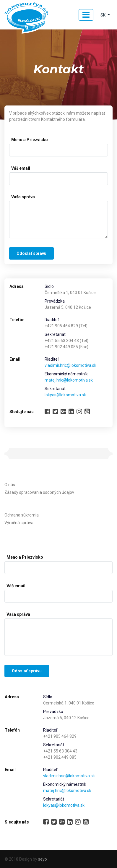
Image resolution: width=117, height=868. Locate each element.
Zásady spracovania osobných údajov (39, 492)
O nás (10, 485)
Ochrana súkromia (22, 515)
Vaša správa (23, 197)
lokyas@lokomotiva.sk (65, 395)
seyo (43, 859)
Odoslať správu (31, 253)
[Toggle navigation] (86, 15)
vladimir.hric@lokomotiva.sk (70, 365)
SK (103, 15)
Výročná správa (19, 523)
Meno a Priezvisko (30, 140)
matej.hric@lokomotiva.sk (69, 380)
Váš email (21, 168)
